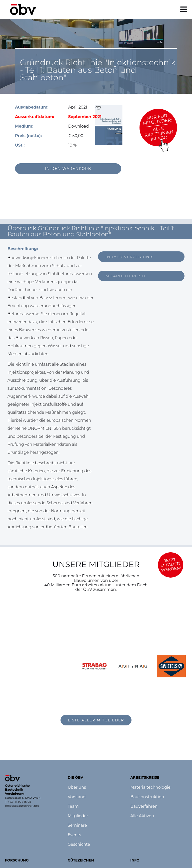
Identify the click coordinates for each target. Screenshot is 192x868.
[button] (184, 9)
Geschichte (79, 844)
